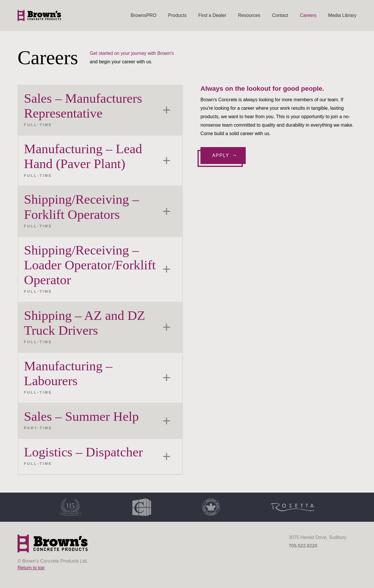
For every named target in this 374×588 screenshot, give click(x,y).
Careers (308, 15)
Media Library (342, 15)
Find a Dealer (212, 15)
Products (177, 15)
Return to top (31, 568)
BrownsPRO (143, 15)
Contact (280, 15)
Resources (249, 15)
